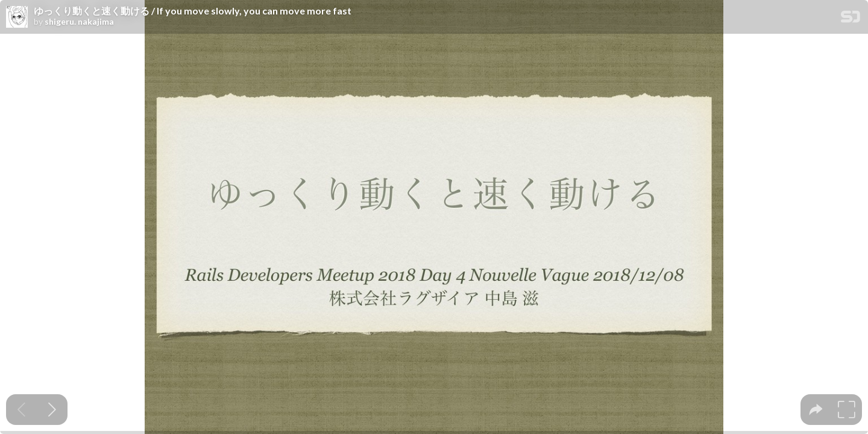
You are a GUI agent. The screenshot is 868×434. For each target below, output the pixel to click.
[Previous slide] (21, 410)
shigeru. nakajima (79, 22)
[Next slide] (52, 410)
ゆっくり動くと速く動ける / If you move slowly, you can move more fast (193, 11)
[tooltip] (816, 410)
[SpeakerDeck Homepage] (851, 19)
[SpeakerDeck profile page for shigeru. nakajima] (17, 17)
